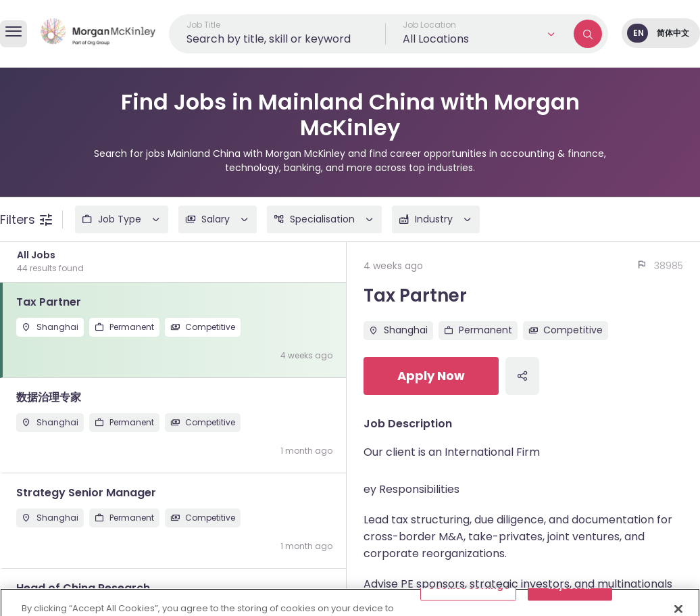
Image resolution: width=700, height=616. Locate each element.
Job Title (203, 25)
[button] (480, 34)
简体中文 (673, 33)
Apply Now (431, 376)
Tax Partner (415, 295)
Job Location (429, 25)
